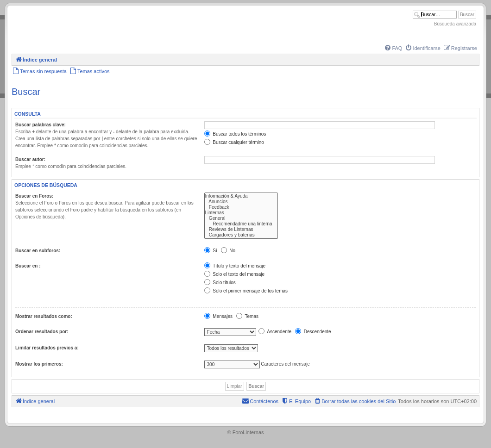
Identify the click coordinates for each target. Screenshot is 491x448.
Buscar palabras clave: (41, 125)
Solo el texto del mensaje (235, 274)
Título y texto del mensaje (235, 266)
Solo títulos (220, 283)
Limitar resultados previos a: (47, 348)
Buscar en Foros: (34, 196)
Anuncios (241, 202)
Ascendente (275, 332)
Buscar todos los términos (235, 134)
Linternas (241, 213)
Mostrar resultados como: (44, 316)
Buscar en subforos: (38, 251)
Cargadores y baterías (241, 235)
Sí (211, 251)
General (241, 218)
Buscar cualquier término (234, 142)
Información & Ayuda (241, 196)
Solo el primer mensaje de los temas (246, 291)
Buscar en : (28, 266)
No (228, 251)
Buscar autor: (30, 159)
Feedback (241, 207)
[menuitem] (393, 48)
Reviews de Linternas (241, 230)
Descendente (313, 332)
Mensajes (219, 316)
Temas (247, 316)
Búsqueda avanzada (455, 24)
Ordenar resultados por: (42, 332)
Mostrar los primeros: (39, 364)
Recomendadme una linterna (241, 224)
